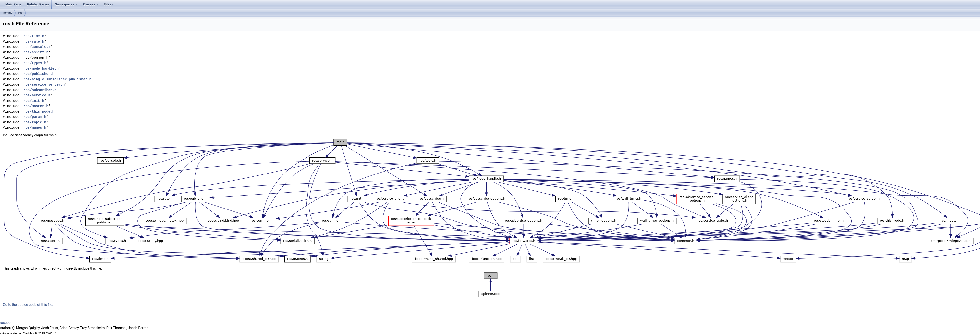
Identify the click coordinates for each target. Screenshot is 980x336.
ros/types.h (35, 63)
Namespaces (66, 4)
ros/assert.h (36, 52)
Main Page (13, 4)
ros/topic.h (35, 122)
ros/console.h (37, 47)
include (7, 13)
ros (20, 13)
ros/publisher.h (39, 74)
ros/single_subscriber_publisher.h (57, 79)
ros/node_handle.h (41, 68)
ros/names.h (35, 128)
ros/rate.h (34, 41)
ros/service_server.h (44, 85)
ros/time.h (34, 36)
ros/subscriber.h (40, 90)
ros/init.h (34, 101)
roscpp (5, 323)
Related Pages (38, 4)
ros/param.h (35, 117)
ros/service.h (37, 95)
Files (109, 4)
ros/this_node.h (39, 111)
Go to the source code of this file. (28, 305)
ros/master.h (36, 106)
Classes (91, 4)
